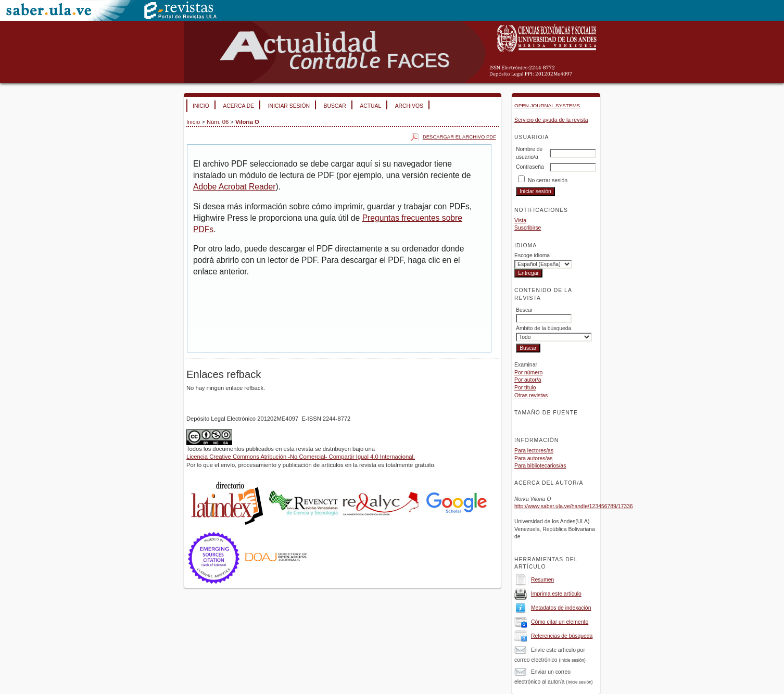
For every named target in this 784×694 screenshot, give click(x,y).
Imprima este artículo (556, 594)
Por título (525, 388)
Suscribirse (528, 228)
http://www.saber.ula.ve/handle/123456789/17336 (574, 506)
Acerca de (238, 106)
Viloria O (247, 122)
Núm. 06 (218, 122)
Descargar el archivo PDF (459, 137)
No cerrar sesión (548, 180)
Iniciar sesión (289, 106)
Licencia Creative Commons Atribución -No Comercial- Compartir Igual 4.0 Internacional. (301, 457)
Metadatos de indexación (561, 608)
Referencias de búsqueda (562, 636)
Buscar (334, 106)
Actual (370, 106)
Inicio (201, 106)
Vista (520, 220)
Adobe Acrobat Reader (234, 187)
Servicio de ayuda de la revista (551, 120)
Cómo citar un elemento (560, 622)
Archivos (409, 106)
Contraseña (530, 167)
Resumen (542, 580)
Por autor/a (528, 380)
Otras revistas (531, 395)
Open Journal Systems (547, 105)
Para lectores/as (534, 451)
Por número (528, 373)
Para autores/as (533, 458)
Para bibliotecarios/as (540, 466)
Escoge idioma (532, 255)
